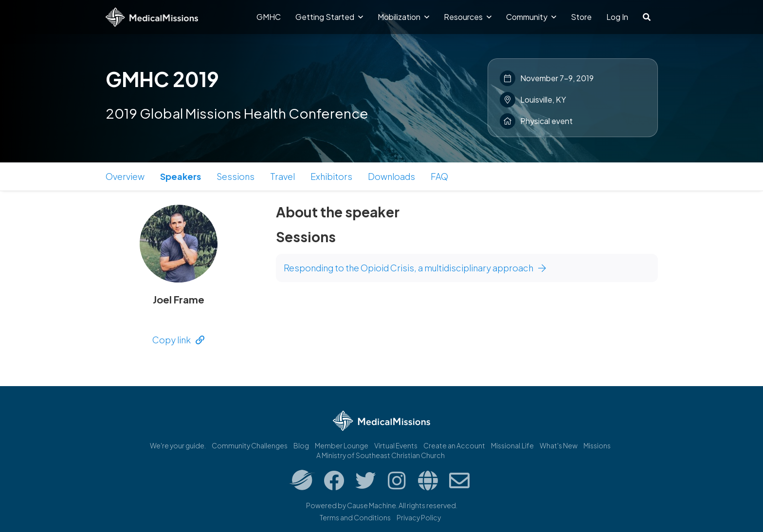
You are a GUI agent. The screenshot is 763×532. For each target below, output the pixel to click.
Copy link (178, 340)
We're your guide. (178, 445)
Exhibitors (331, 176)
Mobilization (403, 17)
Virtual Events (396, 445)
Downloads (391, 176)
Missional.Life (512, 445)
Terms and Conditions (355, 517)
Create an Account (454, 445)
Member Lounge (342, 445)
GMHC (269, 17)
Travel (282, 176)
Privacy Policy (419, 517)
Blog (301, 445)
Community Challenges (250, 445)
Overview (125, 176)
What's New (559, 445)
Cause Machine (372, 505)
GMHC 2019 (162, 79)
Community (531, 17)
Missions (597, 445)
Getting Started (329, 17)
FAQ (439, 176)
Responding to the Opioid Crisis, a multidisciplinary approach (415, 268)
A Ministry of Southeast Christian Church (381, 455)
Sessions (236, 176)
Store (581, 17)
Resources (468, 17)
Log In (617, 17)
